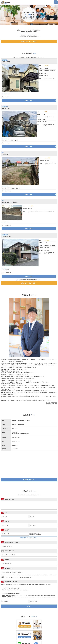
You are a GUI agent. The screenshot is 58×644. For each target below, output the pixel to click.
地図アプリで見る (29, 480)
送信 (29, 606)
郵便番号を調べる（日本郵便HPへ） (29, 538)
